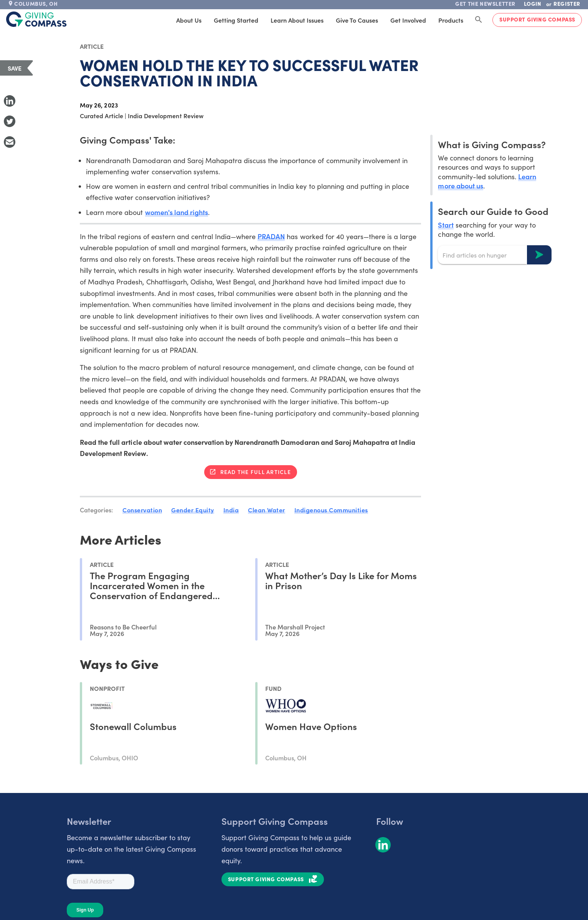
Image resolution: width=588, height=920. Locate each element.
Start (446, 225)
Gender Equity (193, 510)
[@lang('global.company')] (36, 19)
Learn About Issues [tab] (297, 20)
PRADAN (271, 236)
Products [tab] (451, 20)
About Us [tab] (189, 20)
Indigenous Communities (331, 510)
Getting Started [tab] (236, 20)
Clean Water (267, 510)
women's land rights (177, 212)
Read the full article (256, 472)
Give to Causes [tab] (357, 20)
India (231, 510)
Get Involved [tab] (408, 20)
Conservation (142, 510)
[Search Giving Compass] (479, 20)
